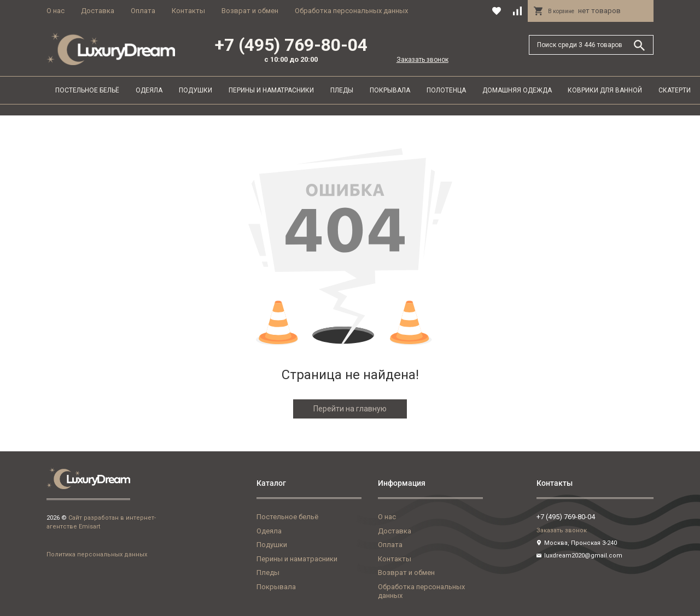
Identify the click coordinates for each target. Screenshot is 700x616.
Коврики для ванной (605, 90)
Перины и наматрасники (271, 90)
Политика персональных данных (97, 554)
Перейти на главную (350, 409)
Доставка (98, 11)
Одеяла (149, 90)
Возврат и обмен (250, 11)
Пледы (342, 90)
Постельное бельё (87, 90)
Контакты (188, 11)
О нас (56, 11)
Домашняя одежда (517, 90)
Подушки (196, 90)
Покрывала (390, 90)
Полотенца (446, 90)
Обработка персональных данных (351, 11)
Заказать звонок (422, 60)
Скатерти (675, 90)
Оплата (143, 11)
